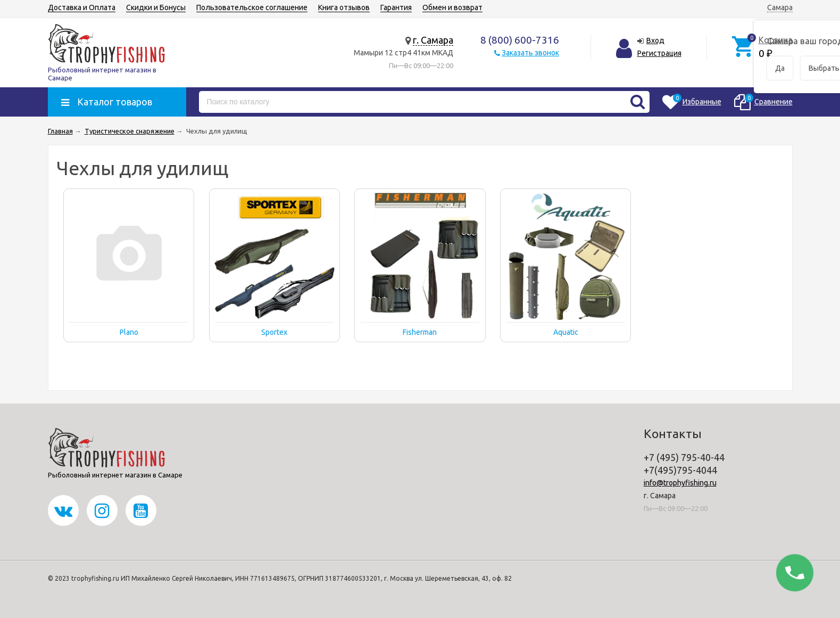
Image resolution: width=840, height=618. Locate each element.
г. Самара (433, 40)
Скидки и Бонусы (156, 7)
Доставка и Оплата (82, 7)
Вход (655, 40)
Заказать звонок (530, 53)
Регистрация (659, 53)
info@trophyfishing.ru (680, 483)
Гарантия (396, 7)
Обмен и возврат (452, 7)
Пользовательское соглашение (252, 7)
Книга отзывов (344, 7)
